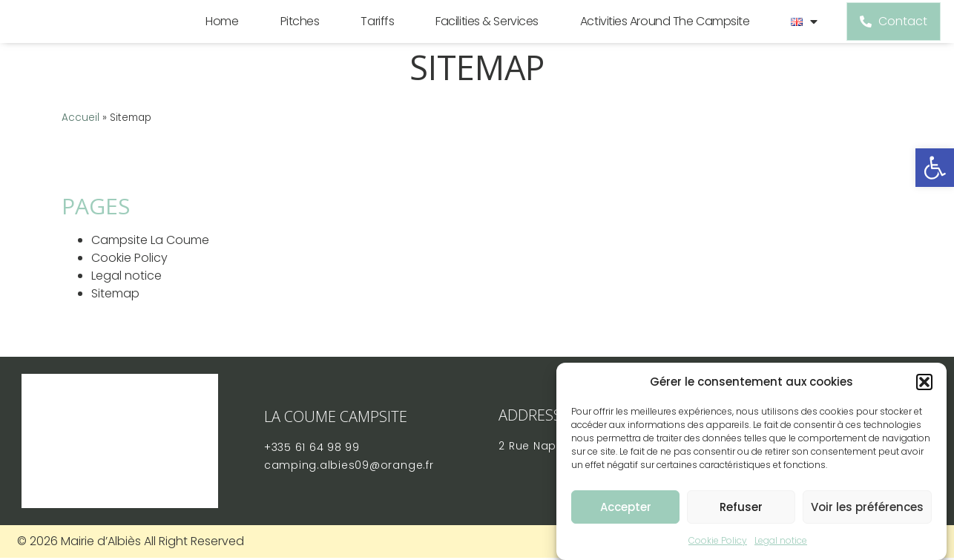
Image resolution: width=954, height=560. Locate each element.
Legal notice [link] (781, 540)
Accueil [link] (80, 138)
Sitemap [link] (115, 314)
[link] (935, 168)
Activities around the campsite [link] (661, 32)
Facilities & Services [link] (483, 32)
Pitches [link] (296, 32)
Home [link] (218, 32)
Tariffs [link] (374, 32)
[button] (924, 382)
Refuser (741, 507)
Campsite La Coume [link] (150, 261)
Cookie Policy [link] (718, 540)
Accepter (626, 507)
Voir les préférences (867, 507)
